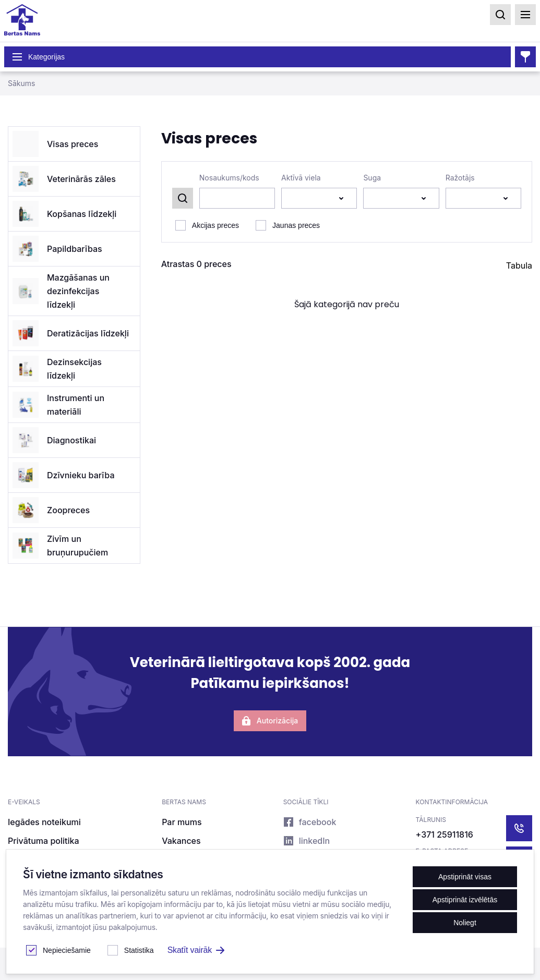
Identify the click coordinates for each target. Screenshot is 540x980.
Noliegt (465, 923)
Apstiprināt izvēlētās (465, 900)
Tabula (519, 265)
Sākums (21, 83)
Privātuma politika (44, 841)
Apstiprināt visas (465, 877)
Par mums (182, 822)
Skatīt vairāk (196, 950)
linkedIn (307, 841)
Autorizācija (270, 721)
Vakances (181, 841)
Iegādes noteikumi (44, 822)
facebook (310, 822)
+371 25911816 (445, 834)
